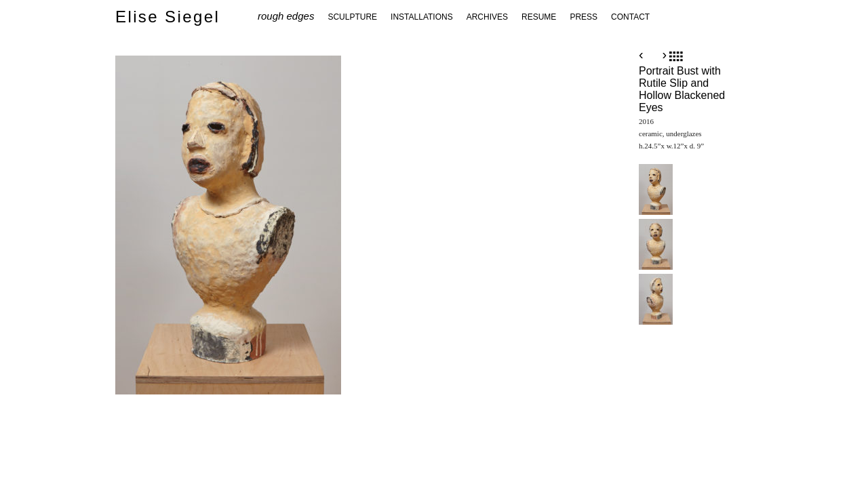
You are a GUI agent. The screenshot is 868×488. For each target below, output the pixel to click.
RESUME (539, 17)
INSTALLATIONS (422, 17)
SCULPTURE (352, 17)
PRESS (584, 17)
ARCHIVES (487, 17)
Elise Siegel (167, 17)
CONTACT (630, 17)
